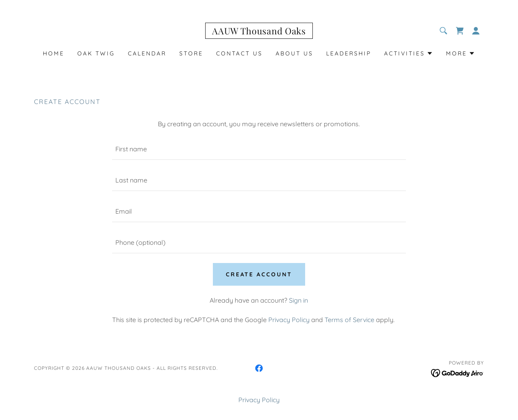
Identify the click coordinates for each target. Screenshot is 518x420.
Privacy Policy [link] (289, 320)
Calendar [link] (147, 53)
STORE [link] (191, 53)
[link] (259, 32)
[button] (476, 31)
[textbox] (259, 149)
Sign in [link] (298, 300)
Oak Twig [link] (96, 53)
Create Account (259, 274)
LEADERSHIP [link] (349, 53)
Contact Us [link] (239, 53)
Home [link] (54, 53)
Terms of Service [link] (349, 320)
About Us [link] (294, 53)
